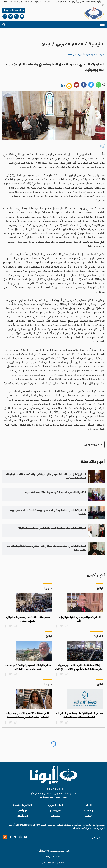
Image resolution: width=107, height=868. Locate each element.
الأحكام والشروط (54, 856)
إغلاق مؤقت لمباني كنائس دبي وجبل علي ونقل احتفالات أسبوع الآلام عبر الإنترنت (79, 667)
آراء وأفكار (23, 816)
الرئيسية (96, 44)
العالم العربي (69, 44)
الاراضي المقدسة (23, 805)
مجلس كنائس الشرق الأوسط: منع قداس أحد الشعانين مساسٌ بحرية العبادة (79, 715)
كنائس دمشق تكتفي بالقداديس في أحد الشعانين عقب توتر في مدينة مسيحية (28, 715)
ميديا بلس (47, 862)
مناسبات (55, 816)
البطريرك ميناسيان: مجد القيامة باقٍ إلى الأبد (79, 619)
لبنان (46, 44)
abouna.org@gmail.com (28, 824)
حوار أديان (23, 811)
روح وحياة (88, 811)
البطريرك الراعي (93, 444)
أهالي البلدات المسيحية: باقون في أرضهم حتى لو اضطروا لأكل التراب (28, 667)
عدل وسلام (56, 811)
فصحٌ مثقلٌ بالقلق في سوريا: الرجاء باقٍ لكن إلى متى (28, 619)
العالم (88, 805)
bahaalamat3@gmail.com (85, 828)
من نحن (96, 838)
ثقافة (88, 816)
